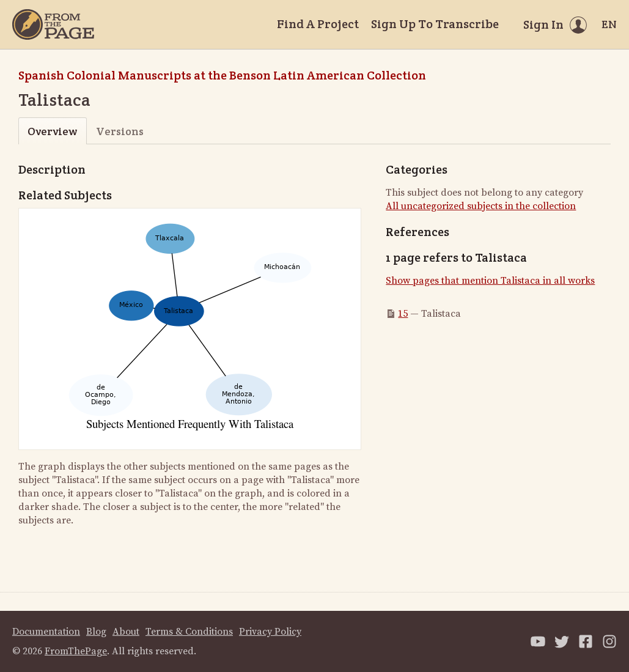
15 (403, 314)
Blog (96, 632)
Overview (52, 131)
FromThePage (76, 651)
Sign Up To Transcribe (435, 24)
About (126, 632)
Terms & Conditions (189, 632)
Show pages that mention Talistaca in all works (490, 281)
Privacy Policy (270, 632)
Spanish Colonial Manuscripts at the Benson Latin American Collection (222, 75)
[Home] (53, 24)
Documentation (46, 632)
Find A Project (318, 24)
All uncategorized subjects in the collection (481, 206)
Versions (120, 131)
